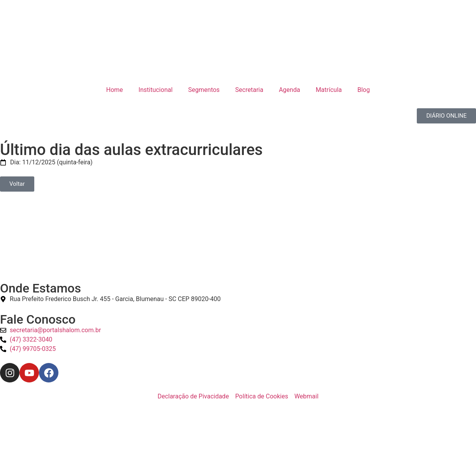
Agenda (289, 90)
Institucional (156, 90)
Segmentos (204, 90)
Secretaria (249, 90)
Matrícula (329, 90)
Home (115, 90)
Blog (363, 90)
